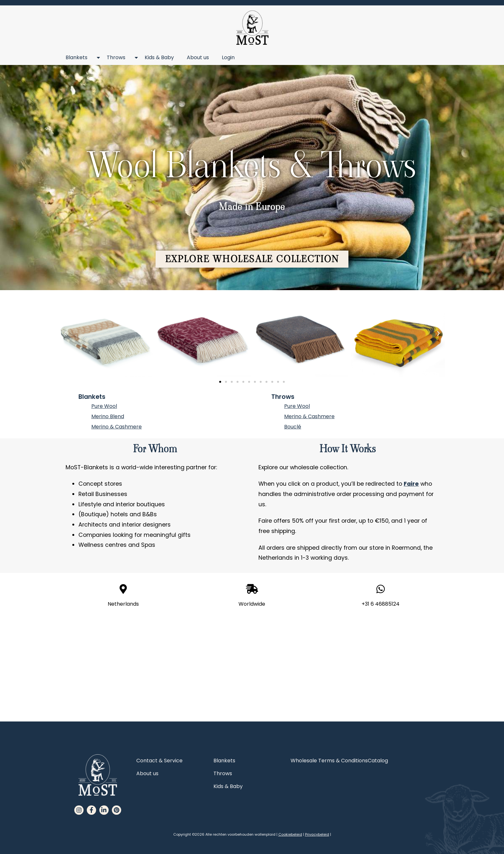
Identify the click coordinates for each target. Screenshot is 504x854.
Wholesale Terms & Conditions (329, 761)
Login (228, 57)
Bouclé (293, 427)
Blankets (80, 58)
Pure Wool (104, 406)
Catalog (378, 761)
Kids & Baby (159, 57)
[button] (252, 259)
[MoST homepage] (252, 28)
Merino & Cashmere (117, 427)
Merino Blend (108, 416)
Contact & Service (159, 761)
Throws (119, 58)
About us (198, 57)
